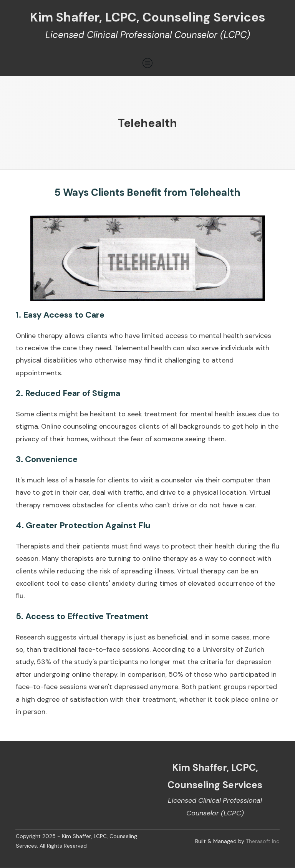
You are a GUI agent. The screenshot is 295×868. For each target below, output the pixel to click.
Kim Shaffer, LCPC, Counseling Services (148, 17)
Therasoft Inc (263, 841)
